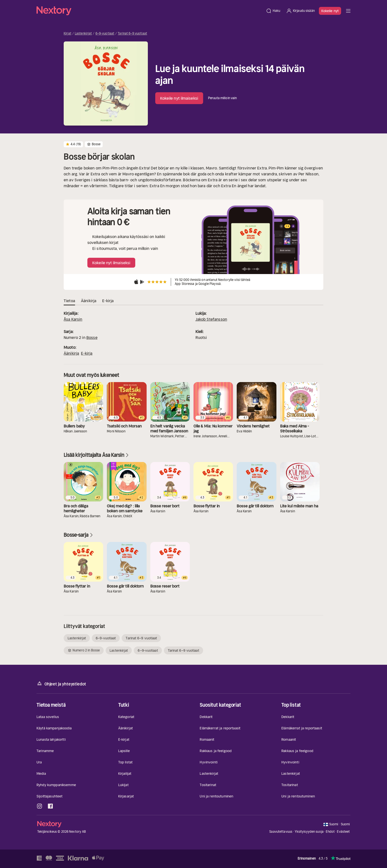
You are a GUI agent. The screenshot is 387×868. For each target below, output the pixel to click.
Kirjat (68, 34)
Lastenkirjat (83, 34)
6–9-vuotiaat (105, 34)
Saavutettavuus (281, 832)
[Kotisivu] (150, 11)
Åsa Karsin (73, 319)
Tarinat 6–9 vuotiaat (132, 34)
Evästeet (343, 832)
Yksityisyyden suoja (309, 832)
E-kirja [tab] (108, 301)
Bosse (92, 337)
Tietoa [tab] (69, 301)
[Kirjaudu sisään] (300, 11)
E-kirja (87, 353)
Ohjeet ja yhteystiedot (61, 684)
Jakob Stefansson (211, 319)
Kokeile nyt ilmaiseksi (179, 98)
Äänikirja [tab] (89, 301)
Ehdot (330, 832)
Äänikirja (71, 353)
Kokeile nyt (330, 11)
